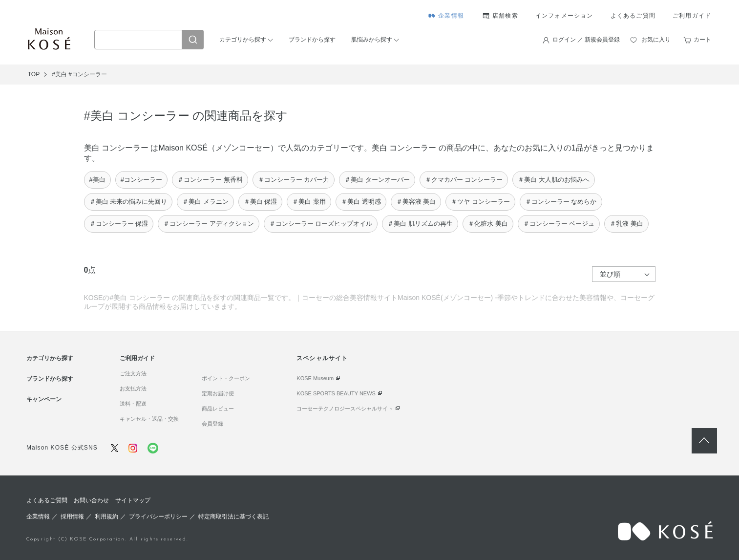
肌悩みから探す (372, 40)
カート (702, 40)
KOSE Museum (315, 378)
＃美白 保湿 (261, 202)
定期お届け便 (218, 393)
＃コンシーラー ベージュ (559, 224)
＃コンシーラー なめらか (561, 202)
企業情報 (451, 16)
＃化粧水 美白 (488, 224)
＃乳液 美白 (626, 224)
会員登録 (212, 424)
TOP (34, 74)
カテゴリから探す (243, 40)
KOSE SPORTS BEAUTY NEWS (336, 393)
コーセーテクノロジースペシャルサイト (345, 409)
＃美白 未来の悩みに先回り (128, 202)
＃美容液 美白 (416, 202)
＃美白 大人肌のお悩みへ (554, 180)
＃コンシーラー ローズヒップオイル (321, 224)
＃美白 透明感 (361, 202)
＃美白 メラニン (205, 202)
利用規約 (106, 517)
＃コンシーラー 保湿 (119, 224)
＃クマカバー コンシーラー (464, 180)
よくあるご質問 (633, 16)
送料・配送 (133, 404)
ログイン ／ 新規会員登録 (586, 40)
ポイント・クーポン (226, 378)
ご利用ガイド (692, 16)
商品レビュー (218, 409)
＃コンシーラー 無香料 (210, 180)
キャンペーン (44, 399)
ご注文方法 (133, 373)
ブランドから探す (312, 40)
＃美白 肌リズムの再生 (420, 224)
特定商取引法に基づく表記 (233, 517)
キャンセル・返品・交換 (149, 419)
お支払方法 (133, 388)
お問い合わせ (91, 500)
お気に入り (656, 40)
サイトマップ (133, 500)
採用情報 (72, 517)
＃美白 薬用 (309, 202)
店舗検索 (505, 16)
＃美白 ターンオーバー (377, 180)
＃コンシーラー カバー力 (294, 180)
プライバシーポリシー (158, 517)
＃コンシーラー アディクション (209, 224)
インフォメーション (564, 16)
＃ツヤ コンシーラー (480, 202)
